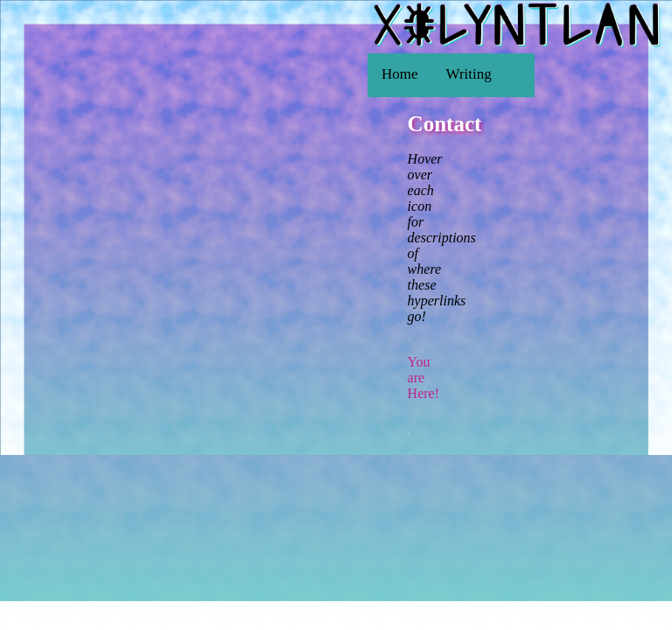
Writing (469, 74)
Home (400, 74)
